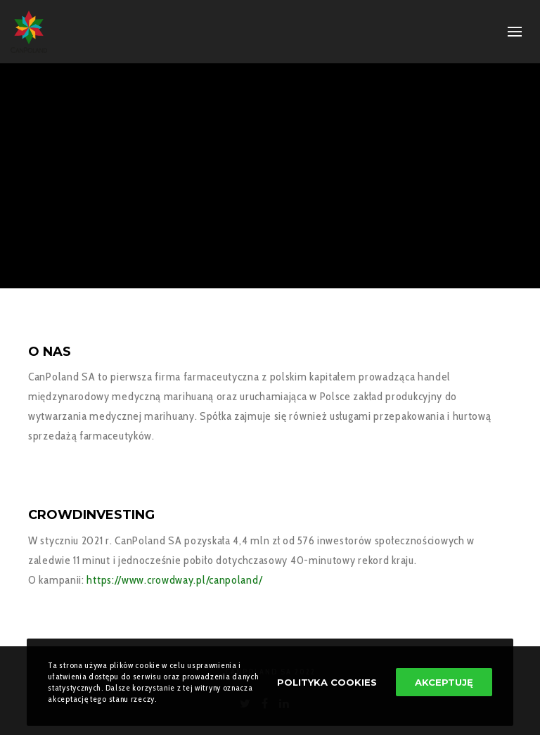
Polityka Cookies (327, 682)
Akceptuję (444, 682)
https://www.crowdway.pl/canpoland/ (174, 580)
